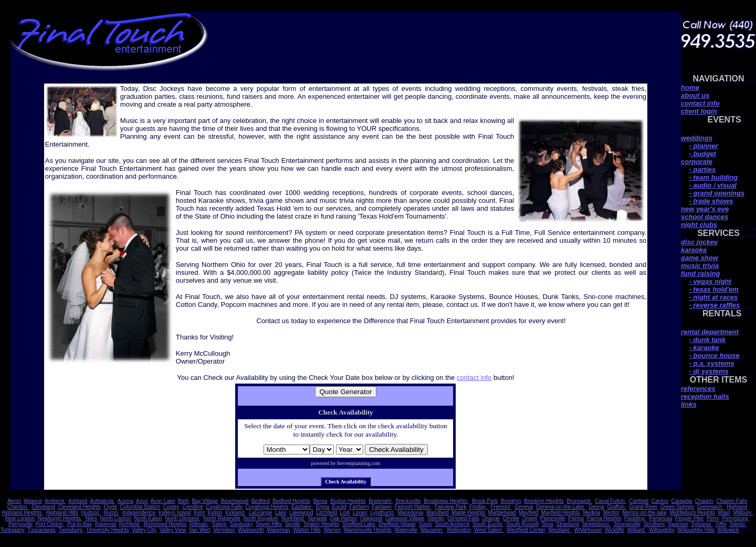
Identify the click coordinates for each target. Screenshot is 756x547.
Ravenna (106, 524)
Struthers (654, 524)
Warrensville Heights (367, 530)
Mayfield (528, 513)
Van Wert (200, 530)
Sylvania (702, 524)
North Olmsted (182, 518)
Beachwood (235, 501)
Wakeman (279, 530)
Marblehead (502, 513)
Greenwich (711, 507)
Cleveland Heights (80, 507)
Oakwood (371, 518)
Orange (491, 518)
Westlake (560, 530)
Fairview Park (451, 507)
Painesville (553, 518)
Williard (637, 530)
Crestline (192, 507)
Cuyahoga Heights (267, 507)
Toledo (738, 524)
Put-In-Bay (80, 524)
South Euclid (488, 524)
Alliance (33, 501)
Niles (91, 518)
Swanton (678, 524)
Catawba (682, 501)
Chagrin (704, 501)
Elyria (323, 507)
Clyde (110, 507)
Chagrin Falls (732, 501)
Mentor (611, 513)
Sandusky (241, 524)
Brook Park (485, 501)
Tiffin (721, 524)
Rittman (199, 524)
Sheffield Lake (359, 524)
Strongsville (627, 524)
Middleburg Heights (692, 513)
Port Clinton (50, 524)
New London (20, 518)
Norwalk (318, 518)
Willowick (728, 530)
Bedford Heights (291, 501)
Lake (281, 513)
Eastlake (302, 507)
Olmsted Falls (463, 518)
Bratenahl (381, 501)
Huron (111, 513)
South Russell (522, 524)
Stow (548, 524)
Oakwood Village (405, 518)
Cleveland (44, 507)
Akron (14, 501)
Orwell (530, 518)
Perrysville (20, 524)
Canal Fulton (610, 501)
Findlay (479, 507)
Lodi (345, 513)
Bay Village (205, 501)
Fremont (501, 507)
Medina (591, 513)
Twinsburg (71, 530)
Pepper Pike (689, 518)
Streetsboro (596, 524)
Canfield (639, 501)
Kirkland (235, 513)
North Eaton (148, 518)
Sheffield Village (397, 524)
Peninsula (660, 518)
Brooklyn (511, 501)
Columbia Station (140, 507)
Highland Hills (62, 513)
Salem (219, 524)
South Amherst (453, 524)
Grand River (643, 507)
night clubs (699, 225)
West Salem (489, 530)
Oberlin (436, 518)
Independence (139, 513)
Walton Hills (307, 530)
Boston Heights (348, 501)
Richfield (130, 524)
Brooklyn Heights (544, 501)
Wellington (459, 530)
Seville (293, 524)
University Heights (108, 530)
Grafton (616, 507)
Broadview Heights (446, 501)
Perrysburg (736, 518)
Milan (724, 513)
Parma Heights (604, 518)
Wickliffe (615, 530)
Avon (142, 501)
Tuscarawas (41, 530)
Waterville (406, 530)
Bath (183, 501)
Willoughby (662, 530)
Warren (332, 530)
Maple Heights (468, 513)
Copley (171, 507)
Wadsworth (251, 530)
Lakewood (301, 513)
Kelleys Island (175, 513)
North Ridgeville (222, 518)
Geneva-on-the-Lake (561, 507)
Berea (321, 501)
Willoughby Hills (696, 530)
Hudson (91, 513)
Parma (576, 518)
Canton (660, 501)
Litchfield (326, 513)
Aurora (125, 501)
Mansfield (438, 513)
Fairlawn (382, 507)
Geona (596, 507)
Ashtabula (102, 501)
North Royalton (261, 518)
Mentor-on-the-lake (645, 513)
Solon (425, 524)
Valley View (172, 530)
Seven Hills (269, 524)
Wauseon (432, 530)
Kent (199, 513)
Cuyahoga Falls (224, 507)
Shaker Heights (321, 524)
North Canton (115, 518)
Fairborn (359, 507)
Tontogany (13, 530)
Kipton (215, 513)
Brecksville (408, 501)
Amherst (55, 501)
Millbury (743, 513)
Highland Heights (22, 513)
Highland (737, 507)
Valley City (144, 530)
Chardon (18, 507)
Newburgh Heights (60, 518)
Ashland (78, 501)
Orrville (511, 518)
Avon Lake (163, 501)
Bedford (261, 501)
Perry (713, 518)
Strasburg (567, 524)
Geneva (524, 507)
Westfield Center (526, 530)
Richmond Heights (165, 524)
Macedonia (410, 513)
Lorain (360, 513)
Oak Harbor (344, 518)
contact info (474, 378)
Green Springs (677, 507)
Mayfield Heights (561, 513)
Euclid (339, 507)
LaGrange (260, 513)
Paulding (635, 518)
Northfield (293, 518)
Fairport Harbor (413, 507)
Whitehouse (588, 530)
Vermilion (224, 530)
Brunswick (579, 501)
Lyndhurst (382, 513)
